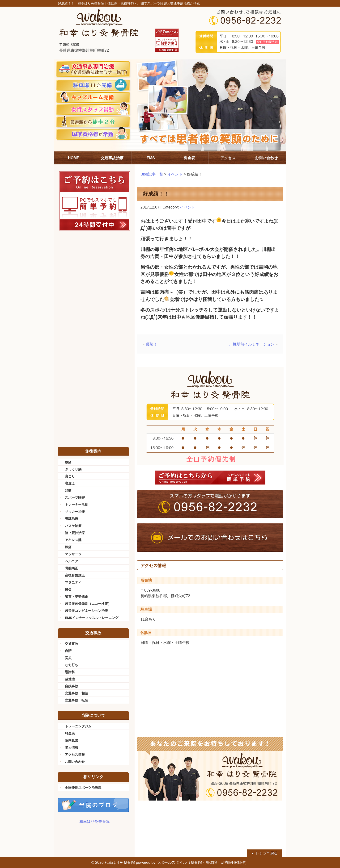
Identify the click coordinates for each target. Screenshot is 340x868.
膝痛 (68, 547)
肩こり (70, 476)
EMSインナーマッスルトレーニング (92, 618)
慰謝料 (70, 672)
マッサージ (73, 554)
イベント (175, 174)
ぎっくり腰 (73, 469)
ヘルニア (72, 561)
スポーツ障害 (75, 497)
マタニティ (73, 582)
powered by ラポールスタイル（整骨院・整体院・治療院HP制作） (192, 862)
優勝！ (152, 344)
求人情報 (72, 747)
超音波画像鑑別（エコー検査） (88, 604)
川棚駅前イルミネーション (252, 344)
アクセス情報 (75, 755)
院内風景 (72, 740)
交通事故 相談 (76, 693)
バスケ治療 (73, 526)
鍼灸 (68, 589)
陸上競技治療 (75, 533)
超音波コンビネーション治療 (86, 611)
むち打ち (72, 665)
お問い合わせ (75, 762)
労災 (68, 658)
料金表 (70, 733)
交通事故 (72, 644)
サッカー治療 (75, 512)
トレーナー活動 (76, 505)
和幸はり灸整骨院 (94, 821)
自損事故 (72, 686)
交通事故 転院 (76, 700)
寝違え (70, 483)
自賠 (68, 651)
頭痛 (68, 490)
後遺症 (70, 679)
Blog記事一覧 (152, 174)
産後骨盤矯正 (75, 575)
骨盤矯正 (72, 568)
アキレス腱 (73, 540)
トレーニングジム (78, 726)
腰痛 (68, 462)
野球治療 (72, 519)
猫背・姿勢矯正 (76, 597)
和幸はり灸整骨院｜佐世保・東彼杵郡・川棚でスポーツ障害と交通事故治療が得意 (139, 3)
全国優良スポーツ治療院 (83, 788)
